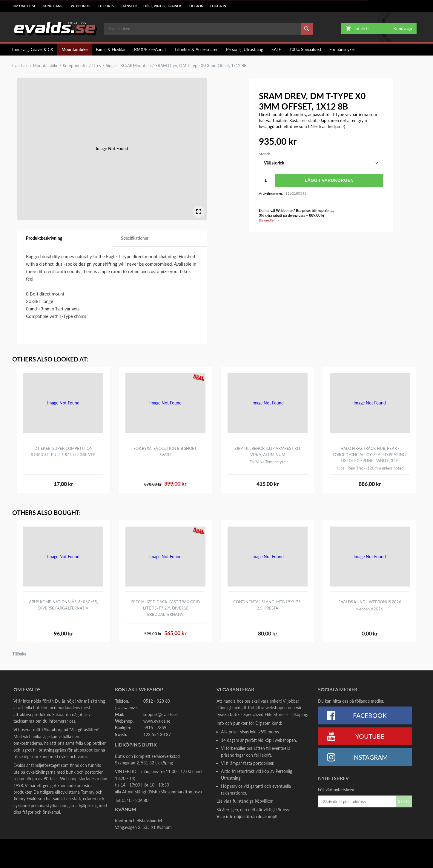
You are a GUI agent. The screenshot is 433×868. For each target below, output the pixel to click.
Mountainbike (75, 49)
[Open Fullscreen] (199, 212)
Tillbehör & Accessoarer (196, 49)
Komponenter (75, 66)
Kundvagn (403, 29)
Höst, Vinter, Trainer (162, 6)
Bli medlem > (269, 220)
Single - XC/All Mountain (128, 66)
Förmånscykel (342, 49)
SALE (276, 49)
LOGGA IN (195, 6)
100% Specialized (305, 49)
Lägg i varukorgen (329, 180)
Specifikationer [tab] (135, 238)
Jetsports (105, 6)
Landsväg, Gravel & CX (32, 49)
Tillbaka (19, 654)
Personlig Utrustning (245, 49)
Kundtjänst (53, 6)
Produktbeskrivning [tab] (44, 238)
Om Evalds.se (24, 6)
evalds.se (20, 66)
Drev (97, 66)
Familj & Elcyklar (111, 49)
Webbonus (80, 6)
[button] (321, 163)
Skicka (404, 801)
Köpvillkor (264, 801)
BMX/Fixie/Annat (150, 49)
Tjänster (129, 6)
